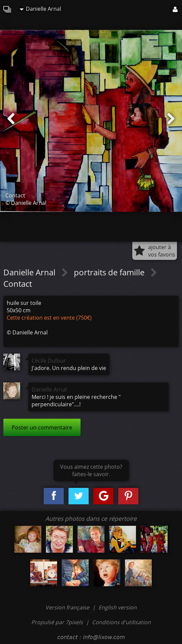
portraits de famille (110, 272)
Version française (68, 607)
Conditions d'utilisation (121, 622)
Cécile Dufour (49, 361)
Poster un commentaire (42, 427)
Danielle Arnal (40, 9)
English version (118, 607)
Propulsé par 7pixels (57, 622)
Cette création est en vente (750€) (49, 318)
